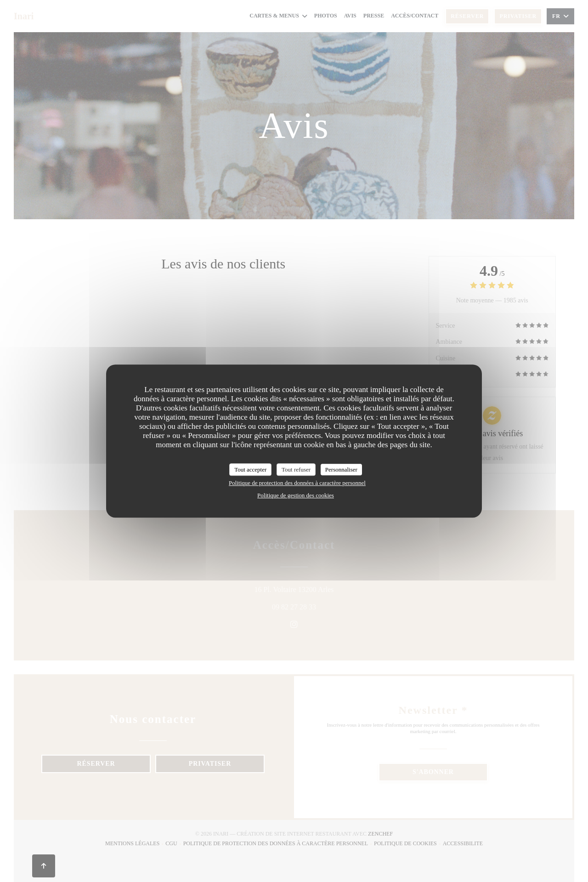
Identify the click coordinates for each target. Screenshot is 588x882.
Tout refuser (296, 469)
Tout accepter (250, 469)
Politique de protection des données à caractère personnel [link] (297, 483)
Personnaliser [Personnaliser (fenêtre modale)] (341, 469)
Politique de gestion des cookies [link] (296, 495)
